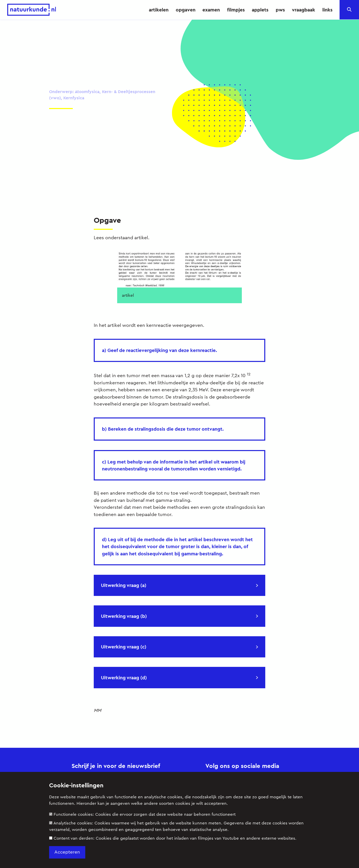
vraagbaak (304, 10)
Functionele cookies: (142, 814)
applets (260, 10)
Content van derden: (173, 838)
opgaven (186, 10)
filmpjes (236, 10)
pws (280, 10)
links (327, 10)
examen (211, 10)
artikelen (159, 10)
